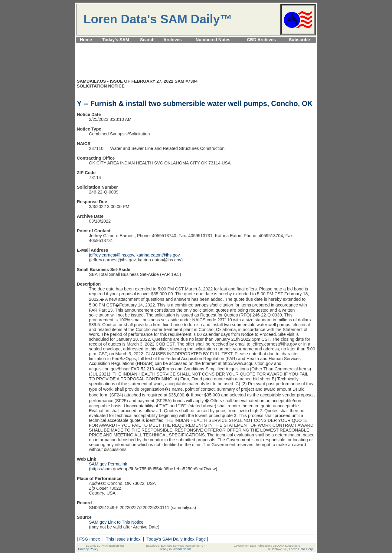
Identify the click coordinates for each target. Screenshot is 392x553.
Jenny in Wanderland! (175, 549)
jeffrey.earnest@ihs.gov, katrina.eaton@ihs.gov (134, 255)
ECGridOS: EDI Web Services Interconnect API (176, 546)
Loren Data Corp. (301, 549)
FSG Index (90, 539)
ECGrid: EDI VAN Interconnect (105, 546)
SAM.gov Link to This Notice (116, 522)
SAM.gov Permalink (108, 464)
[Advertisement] (196, 46)
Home (86, 40)
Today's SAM (116, 40)
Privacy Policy (88, 549)
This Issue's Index (123, 539)
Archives (173, 40)
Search (147, 40)
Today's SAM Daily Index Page (176, 539)
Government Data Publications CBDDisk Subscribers (267, 546)
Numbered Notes (213, 40)
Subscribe (299, 40)
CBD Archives (261, 40)
